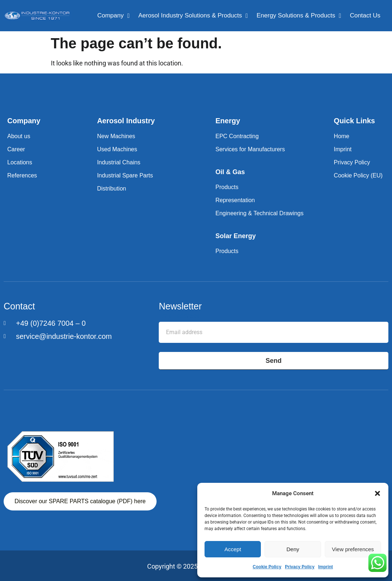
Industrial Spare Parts (125, 175)
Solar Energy (236, 236)
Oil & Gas (230, 172)
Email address (179, 316)
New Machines (116, 136)
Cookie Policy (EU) (358, 175)
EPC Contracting (237, 136)
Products (227, 187)
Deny (293, 549)
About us (19, 136)
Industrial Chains (119, 162)
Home (342, 136)
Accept (233, 549)
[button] (377, 493)
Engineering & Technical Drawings (260, 213)
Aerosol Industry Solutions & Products (193, 16)
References (22, 175)
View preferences (353, 549)
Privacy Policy (300, 567)
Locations (20, 162)
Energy (228, 121)
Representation (235, 200)
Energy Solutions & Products (299, 16)
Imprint (326, 567)
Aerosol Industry (126, 121)
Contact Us (365, 15)
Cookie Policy (267, 567)
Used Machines (117, 149)
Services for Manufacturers (250, 149)
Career (16, 149)
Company (114, 16)
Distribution (112, 189)
